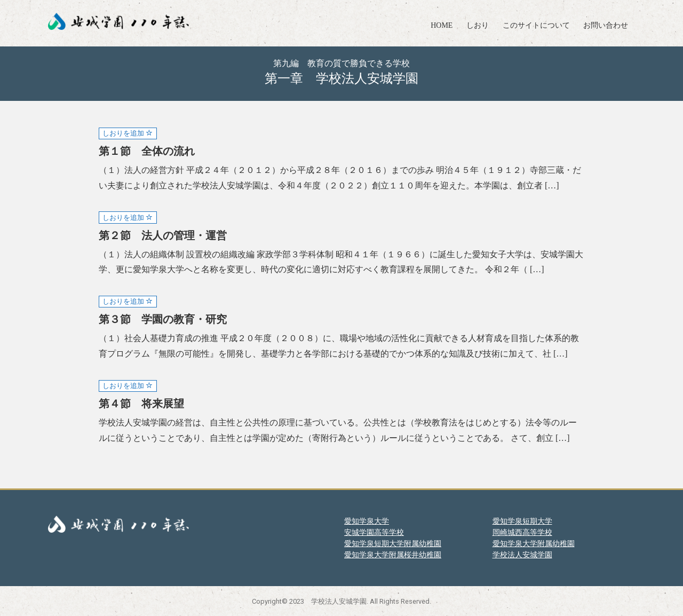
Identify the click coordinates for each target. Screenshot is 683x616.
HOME (442, 25)
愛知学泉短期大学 (522, 521)
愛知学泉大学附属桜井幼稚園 (393, 555)
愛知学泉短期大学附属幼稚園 (393, 543)
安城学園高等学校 (374, 532)
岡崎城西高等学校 (522, 532)
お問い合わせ (606, 25)
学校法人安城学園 (522, 555)
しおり (478, 25)
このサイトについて (536, 25)
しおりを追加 (128, 133)
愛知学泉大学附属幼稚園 (534, 543)
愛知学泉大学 (367, 521)
